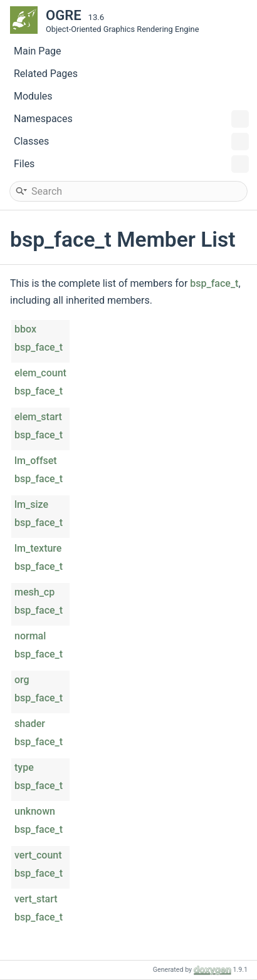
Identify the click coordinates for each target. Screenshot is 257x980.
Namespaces (131, 119)
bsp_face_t (214, 283)
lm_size (31, 504)
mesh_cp (34, 592)
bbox (25, 329)
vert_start (36, 899)
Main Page (38, 51)
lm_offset (36, 461)
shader (30, 724)
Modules (33, 96)
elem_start (38, 417)
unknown (35, 811)
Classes (131, 142)
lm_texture (38, 548)
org (22, 680)
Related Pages (46, 74)
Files (131, 164)
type (24, 767)
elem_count (40, 373)
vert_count (38, 855)
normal (30, 636)
